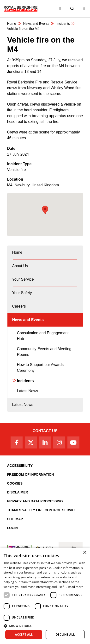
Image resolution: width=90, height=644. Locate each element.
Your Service (23, 279)
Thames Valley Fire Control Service (42, 510)
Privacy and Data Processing (35, 501)
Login (12, 528)
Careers (19, 306)
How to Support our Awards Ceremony (40, 368)
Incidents (63, 24)
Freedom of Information (31, 474)
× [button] (85, 553)
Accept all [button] (24, 635)
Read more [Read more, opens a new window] (76, 587)
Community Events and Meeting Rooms (44, 352)
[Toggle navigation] (60, 9)
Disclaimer (18, 492)
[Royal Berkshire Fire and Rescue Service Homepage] (21, 9)
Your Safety (22, 293)
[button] (72, 9)
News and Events (36, 24)
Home (12, 24)
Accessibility (20, 466)
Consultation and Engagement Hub (43, 336)
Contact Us (45, 431)
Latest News (28, 391)
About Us (20, 266)
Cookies (15, 483)
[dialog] (45, 596)
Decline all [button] (65, 635)
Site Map (15, 519)
